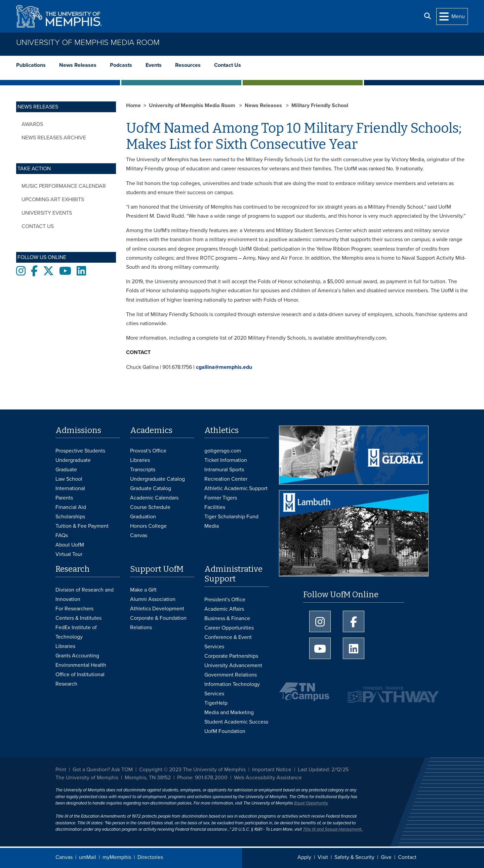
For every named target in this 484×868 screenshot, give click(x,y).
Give (386, 857)
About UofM (70, 545)
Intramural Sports (224, 470)
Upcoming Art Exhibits (53, 200)
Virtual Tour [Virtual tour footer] (69, 554)
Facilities (215, 507)
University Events (47, 213)
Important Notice (272, 770)
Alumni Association (153, 599)
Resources (188, 65)
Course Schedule (150, 507)
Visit (323, 857)
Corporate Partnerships (231, 656)
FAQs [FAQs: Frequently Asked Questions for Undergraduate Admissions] (62, 535)
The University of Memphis (87, 778)
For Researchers (74, 609)
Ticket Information (226, 460)
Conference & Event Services (228, 642)
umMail (88, 857)
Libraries (140, 460)
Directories (150, 857)
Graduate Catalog (151, 488)
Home (133, 105)
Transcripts (143, 470)
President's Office (225, 600)
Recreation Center (226, 479)
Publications (31, 65)
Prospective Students (80, 451)
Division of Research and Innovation (85, 595)
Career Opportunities (229, 628)
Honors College (148, 526)
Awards (32, 124)
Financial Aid (71, 507)
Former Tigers (221, 498)
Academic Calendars (154, 498)
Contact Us (228, 65)
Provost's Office (148, 451)
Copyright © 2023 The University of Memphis (192, 770)
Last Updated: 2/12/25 (323, 770)
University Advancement (233, 665)
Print (61, 770)
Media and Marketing (229, 712)
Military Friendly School (320, 105)
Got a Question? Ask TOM (103, 770)
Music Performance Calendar (64, 186)
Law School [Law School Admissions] (69, 479)
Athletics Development (157, 609)
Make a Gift (143, 590)
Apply (304, 857)
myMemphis (117, 857)
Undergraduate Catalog (157, 479)
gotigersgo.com (223, 451)
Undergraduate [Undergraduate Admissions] (73, 460)
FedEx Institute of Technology (76, 632)
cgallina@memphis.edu (224, 367)
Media (212, 526)
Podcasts (121, 65)
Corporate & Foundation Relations (158, 623)
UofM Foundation (225, 731)
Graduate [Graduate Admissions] (66, 470)
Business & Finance (227, 618)
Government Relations (231, 675)
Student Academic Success (236, 722)
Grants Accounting (77, 656)
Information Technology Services (232, 689)
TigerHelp (216, 703)
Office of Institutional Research (80, 679)
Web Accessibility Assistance (268, 778)
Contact (407, 857)
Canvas (64, 857)
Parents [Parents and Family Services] (64, 498)
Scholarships (70, 517)
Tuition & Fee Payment (82, 526)
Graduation (143, 517)
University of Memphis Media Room (88, 42)
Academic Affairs (224, 609)
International (70, 488)
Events (154, 65)
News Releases (78, 65)
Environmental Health (81, 665)
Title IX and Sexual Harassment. (333, 829)
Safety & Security (354, 857)
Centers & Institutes (78, 618)
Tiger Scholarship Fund (231, 517)
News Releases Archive (54, 138)
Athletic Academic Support (236, 488)
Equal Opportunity (311, 803)
